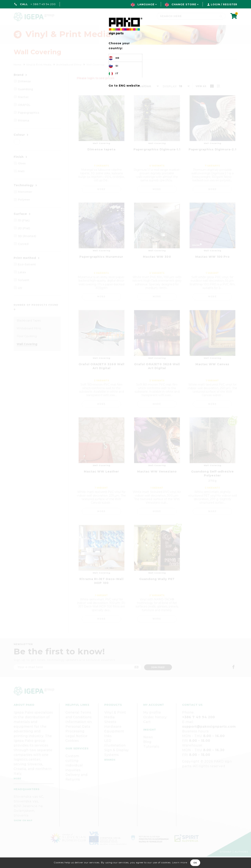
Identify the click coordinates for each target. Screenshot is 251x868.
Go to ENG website (124, 86)
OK (195, 863)
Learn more (180, 862)
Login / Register (224, 4)
